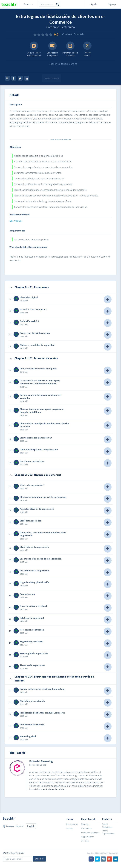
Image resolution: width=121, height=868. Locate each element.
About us (85, 824)
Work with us (86, 828)
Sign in (94, 4)
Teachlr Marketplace (107, 826)
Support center (87, 837)
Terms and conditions (90, 833)
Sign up (112, 4)
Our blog (85, 841)
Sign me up (39, 859)
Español (20, 826)
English (31, 826)
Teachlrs (69, 828)
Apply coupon (52, 78)
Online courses (72, 824)
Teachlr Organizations (108, 832)
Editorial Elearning (41, 761)
